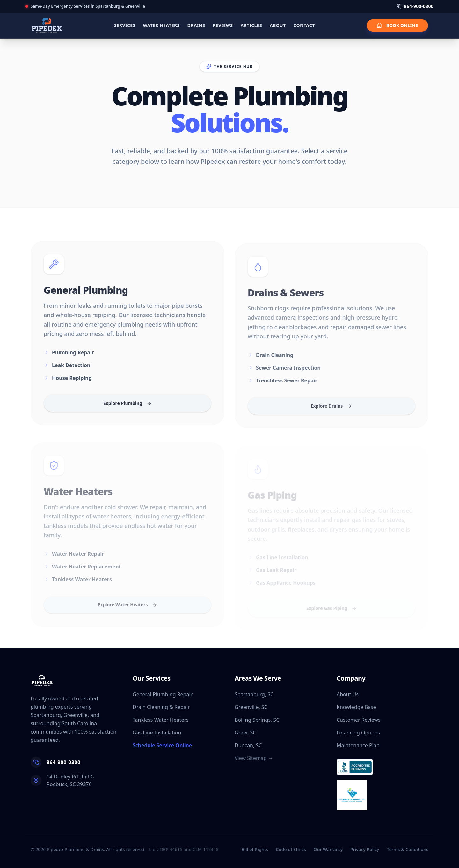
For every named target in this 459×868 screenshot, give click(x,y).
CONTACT (304, 25)
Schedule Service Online (162, 745)
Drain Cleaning (270, 361)
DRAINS (196, 25)
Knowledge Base (356, 707)
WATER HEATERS (161, 25)
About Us (348, 694)
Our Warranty (328, 849)
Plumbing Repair (69, 357)
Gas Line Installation (157, 733)
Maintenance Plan (358, 745)
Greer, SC (245, 733)
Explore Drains (332, 412)
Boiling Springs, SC (257, 720)
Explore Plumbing (127, 407)
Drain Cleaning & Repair (161, 707)
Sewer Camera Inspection (284, 374)
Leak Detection (67, 369)
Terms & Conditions (408, 849)
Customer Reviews (359, 720)
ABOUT (278, 25)
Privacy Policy (365, 849)
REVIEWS (223, 25)
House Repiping (68, 382)
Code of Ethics (291, 849)
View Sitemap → (254, 758)
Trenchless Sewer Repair (283, 387)
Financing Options (358, 733)
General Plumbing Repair (163, 694)
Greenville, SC (251, 707)
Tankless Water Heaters (161, 720)
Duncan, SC (248, 745)
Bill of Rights (255, 849)
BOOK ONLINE (397, 25)
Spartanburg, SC (254, 694)
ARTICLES (251, 25)
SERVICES (125, 25)
